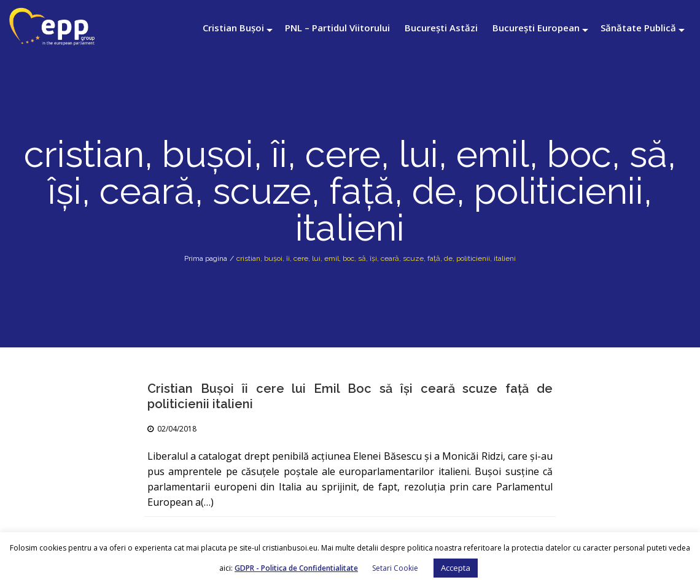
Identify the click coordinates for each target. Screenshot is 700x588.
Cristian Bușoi (233, 28)
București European (536, 28)
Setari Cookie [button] (395, 568)
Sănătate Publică (638, 28)
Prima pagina (206, 258)
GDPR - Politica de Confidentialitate (296, 568)
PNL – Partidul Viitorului (337, 28)
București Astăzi (441, 28)
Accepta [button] (456, 568)
